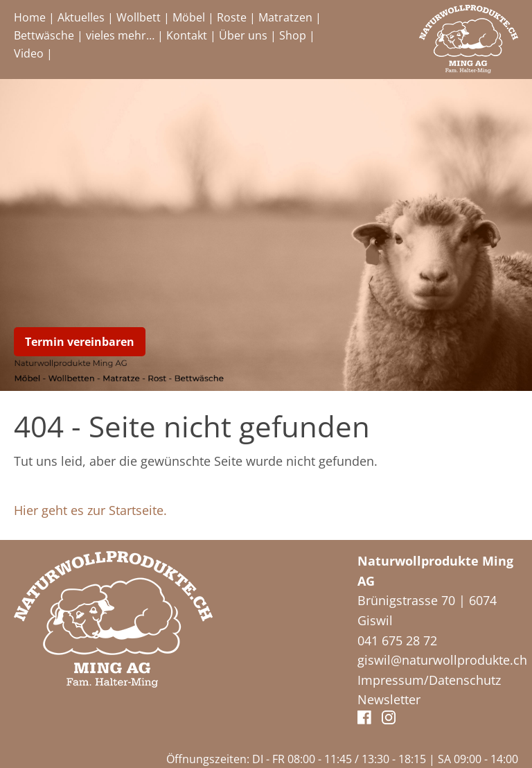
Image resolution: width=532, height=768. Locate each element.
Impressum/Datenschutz (429, 680)
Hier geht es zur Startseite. (90, 510)
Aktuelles (81, 17)
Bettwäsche (44, 35)
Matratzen (285, 17)
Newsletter (389, 699)
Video (29, 53)
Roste (232, 17)
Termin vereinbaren (80, 342)
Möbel (189, 17)
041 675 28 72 (397, 640)
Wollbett (139, 17)
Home (30, 17)
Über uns (243, 35)
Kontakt (187, 35)
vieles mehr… (120, 35)
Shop (293, 35)
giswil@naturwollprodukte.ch (442, 660)
